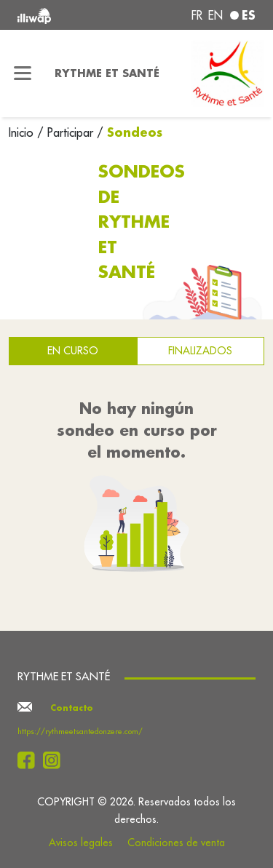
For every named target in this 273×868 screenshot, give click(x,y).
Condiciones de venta (176, 843)
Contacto (72, 708)
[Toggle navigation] (23, 73)
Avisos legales (81, 843)
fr (197, 15)
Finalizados (200, 351)
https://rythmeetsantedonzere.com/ (80, 731)
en (215, 15)
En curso (73, 351)
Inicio (23, 132)
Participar (70, 132)
